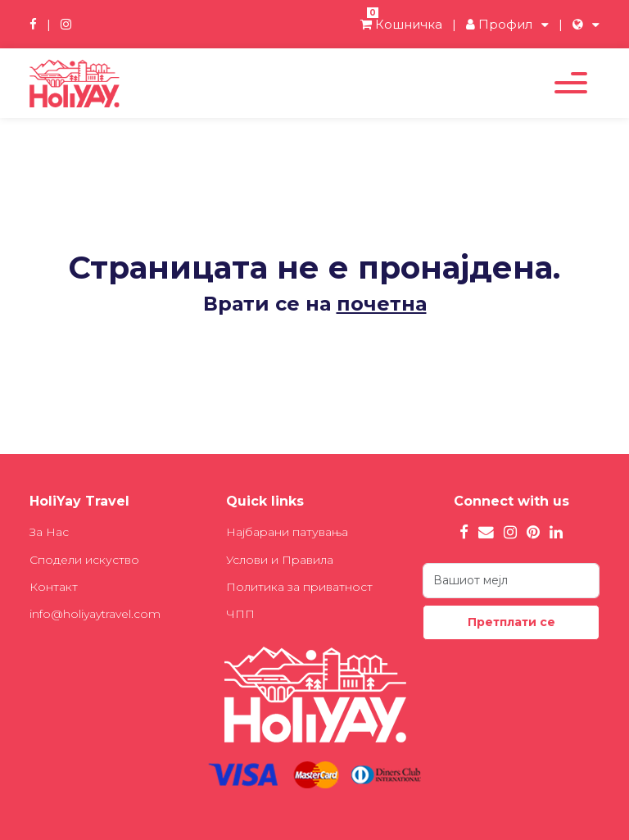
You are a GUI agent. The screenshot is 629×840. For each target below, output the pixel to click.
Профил (499, 24)
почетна (382, 304)
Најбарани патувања (287, 532)
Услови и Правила (280, 560)
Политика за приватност (299, 587)
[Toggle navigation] (571, 83)
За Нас (49, 532)
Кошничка (401, 24)
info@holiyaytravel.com (95, 614)
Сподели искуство (84, 560)
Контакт (54, 587)
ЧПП (240, 614)
